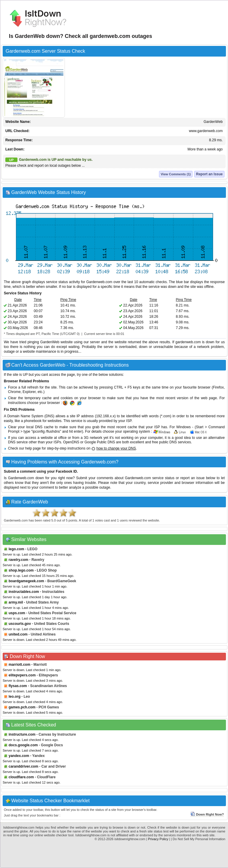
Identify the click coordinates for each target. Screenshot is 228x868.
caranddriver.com (23, 766)
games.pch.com (22, 707)
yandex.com (19, 756)
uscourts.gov (20, 624)
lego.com (16, 549)
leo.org (15, 697)
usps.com (17, 613)
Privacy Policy (158, 839)
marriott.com (19, 665)
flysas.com (18, 686)
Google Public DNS (100, 442)
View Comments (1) (176, 174)
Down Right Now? (207, 814)
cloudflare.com (21, 777)
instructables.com (24, 592)
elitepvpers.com (22, 675)
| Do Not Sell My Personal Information (198, 839)
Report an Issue (209, 174)
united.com (18, 634)
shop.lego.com (21, 570)
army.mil (16, 602)
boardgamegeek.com (26, 581)
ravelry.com (19, 560)
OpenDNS (71, 442)
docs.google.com (23, 745)
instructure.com (22, 734)
